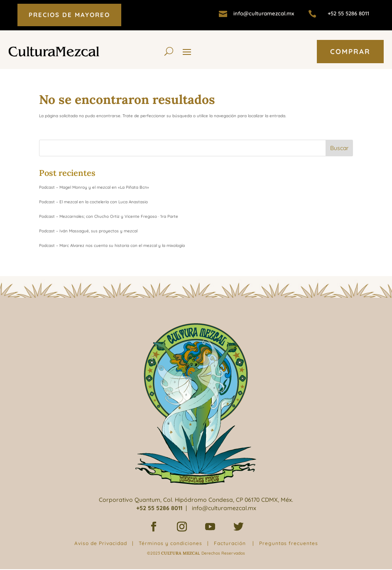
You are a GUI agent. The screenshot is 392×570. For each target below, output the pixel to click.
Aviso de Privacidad (101, 543)
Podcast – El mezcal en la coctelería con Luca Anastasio (93, 202)
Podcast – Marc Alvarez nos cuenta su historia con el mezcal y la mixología (112, 246)
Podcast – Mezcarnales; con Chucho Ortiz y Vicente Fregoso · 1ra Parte (109, 216)
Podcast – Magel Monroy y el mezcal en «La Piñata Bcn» (94, 187)
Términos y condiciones (170, 543)
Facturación (230, 543)
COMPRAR (350, 51)
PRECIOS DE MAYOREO (69, 15)
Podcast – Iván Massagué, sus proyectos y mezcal (88, 231)
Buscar (339, 148)
